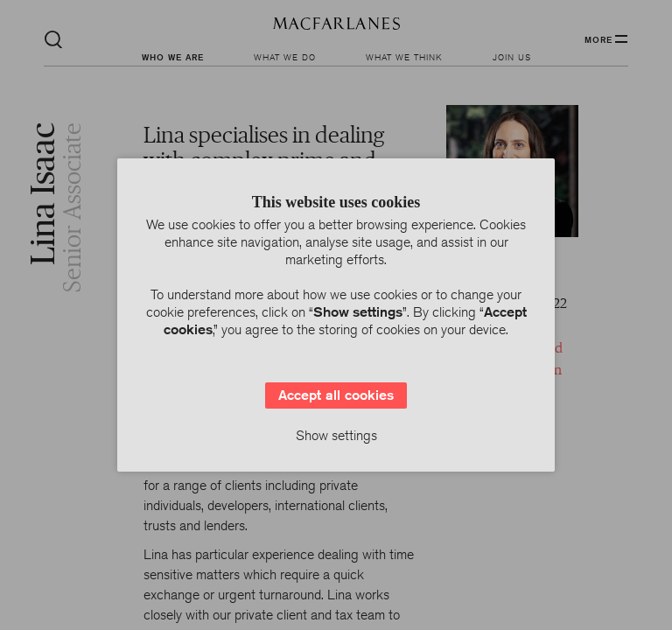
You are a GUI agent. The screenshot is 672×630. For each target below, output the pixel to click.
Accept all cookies (336, 395)
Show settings (336, 435)
